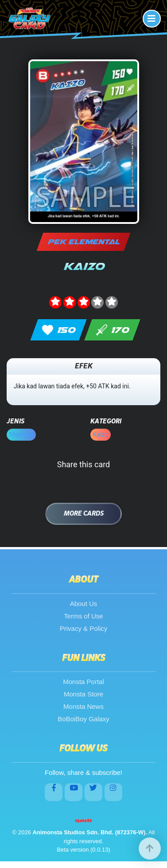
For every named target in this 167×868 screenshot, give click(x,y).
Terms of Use (83, 616)
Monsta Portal (83, 682)
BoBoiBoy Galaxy (83, 719)
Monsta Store (83, 694)
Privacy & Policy (84, 628)
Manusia (21, 434)
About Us (84, 604)
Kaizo (101, 434)
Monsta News (83, 706)
